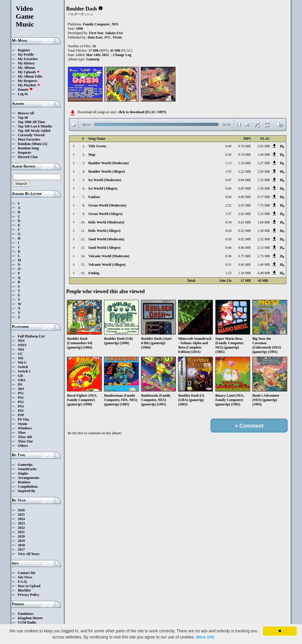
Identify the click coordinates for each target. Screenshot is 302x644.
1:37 (228, 214)
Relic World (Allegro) (104, 231)
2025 (21, 514)
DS (20, 384)
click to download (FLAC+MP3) (142, 112)
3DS (21, 389)
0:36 (228, 256)
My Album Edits (30, 76)
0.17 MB (264, 197)
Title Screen (97, 146)
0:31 (228, 265)
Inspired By (27, 491)
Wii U (22, 363)
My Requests (27, 81)
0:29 (228, 231)
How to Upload (29, 586)
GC (20, 354)
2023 (21, 523)
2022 (21, 528)
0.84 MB (244, 180)
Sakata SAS (114, 33)
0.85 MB (244, 188)
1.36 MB (264, 231)
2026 (21, 510)
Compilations (28, 487)
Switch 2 (24, 371)
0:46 (228, 188)
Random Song (28, 148)
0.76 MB (244, 146)
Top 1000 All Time (31, 122)
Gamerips (25, 465)
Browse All (26, 113)
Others (23, 446)
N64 (21, 349)
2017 (21, 549)
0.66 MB (244, 265)
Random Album (30, 144)
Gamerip (93, 59)
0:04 (228, 197)
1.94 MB (264, 155)
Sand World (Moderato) (106, 239)
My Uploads (29, 72)
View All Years (29, 554)
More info (205, 637)
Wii (20, 358)
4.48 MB (264, 273)
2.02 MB (244, 214)
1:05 (228, 171)
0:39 (228, 155)
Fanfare (94, 197)
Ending (94, 273)
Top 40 (23, 118)
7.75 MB (264, 205)
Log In (23, 94)
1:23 (228, 273)
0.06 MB (244, 197)
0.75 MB (244, 256)
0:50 (228, 239)
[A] (45, 144)
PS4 (21, 406)
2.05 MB (264, 146)
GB (20, 376)
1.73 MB (264, 256)
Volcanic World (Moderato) (109, 256)
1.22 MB (244, 171)
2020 (21, 536)
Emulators (26, 614)
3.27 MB (264, 163)
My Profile (26, 55)
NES (21, 341)
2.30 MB (264, 188)
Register (24, 50)
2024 (21, 519)
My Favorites (28, 59)
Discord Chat (28, 157)
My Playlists (29, 85)
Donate (25, 90)
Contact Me (27, 573)
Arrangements (29, 478)
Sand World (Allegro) (104, 248)
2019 (21, 541)
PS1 (21, 393)
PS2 (21, 398)
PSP (21, 415)
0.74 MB (244, 155)
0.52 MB (244, 231)
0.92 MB (244, 239)
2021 (21, 532)
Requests (24, 153)
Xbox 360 (25, 437)
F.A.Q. (23, 582)
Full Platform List (31, 336)
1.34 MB (244, 163)
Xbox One (25, 441)
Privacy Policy (29, 595)
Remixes (24, 482)
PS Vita (23, 419)
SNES (22, 345)
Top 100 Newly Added (34, 131)
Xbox (22, 433)
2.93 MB (264, 171)
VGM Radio (27, 622)
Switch (23, 367)
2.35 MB (264, 180)
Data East (95, 37)
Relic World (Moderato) (106, 222)
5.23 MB (264, 214)
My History (26, 63)
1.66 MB (264, 222)
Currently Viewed (31, 135)
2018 (21, 545)
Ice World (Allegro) (103, 188)
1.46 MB (264, 265)
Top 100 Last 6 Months (35, 126)
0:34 (228, 222)
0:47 (228, 180)
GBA (22, 380)
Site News (25, 577)
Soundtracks (27, 469)
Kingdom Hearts (30, 618)
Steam (22, 424)
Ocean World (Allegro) (105, 214)
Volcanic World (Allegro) (107, 265)
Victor (117, 37)
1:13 (228, 163)
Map (92, 155)
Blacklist (24, 590)
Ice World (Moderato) (105, 180)
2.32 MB (264, 239)
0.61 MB (244, 222)
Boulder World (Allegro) (107, 171)
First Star (96, 33)
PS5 (21, 411)
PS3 (21, 402)
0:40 (228, 146)
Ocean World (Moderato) (107, 205)
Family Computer (96, 24)
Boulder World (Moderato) (108, 163)
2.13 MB (264, 248)
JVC (107, 37)
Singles (23, 473)
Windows (25, 428)
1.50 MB (244, 273)
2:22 (228, 205)
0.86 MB (244, 248)
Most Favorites (29, 139)
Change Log (122, 55)
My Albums (27, 68)
